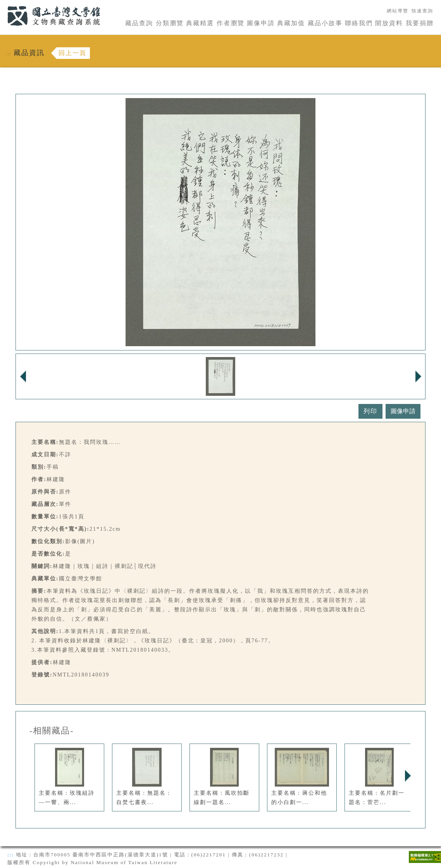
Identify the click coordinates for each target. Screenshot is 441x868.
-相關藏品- (52, 731)
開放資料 (389, 23)
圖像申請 (261, 23)
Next (408, 776)
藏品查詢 (139, 23)
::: (3, 4)
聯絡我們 (359, 23)
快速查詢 (422, 11)
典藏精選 (200, 23)
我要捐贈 (420, 23)
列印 (370, 411)
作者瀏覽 (231, 23)
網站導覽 (398, 11)
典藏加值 (291, 23)
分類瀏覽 (170, 23)
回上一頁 (72, 53)
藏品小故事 (325, 23)
